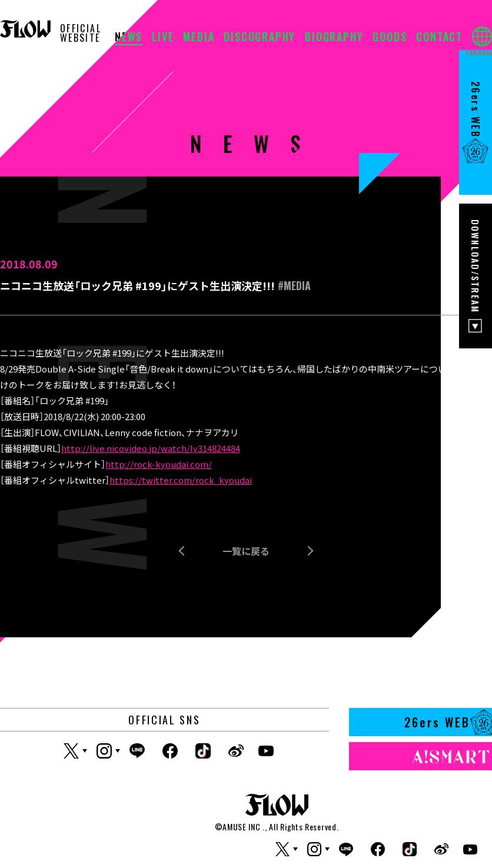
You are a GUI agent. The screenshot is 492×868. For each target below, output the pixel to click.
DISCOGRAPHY (260, 38)
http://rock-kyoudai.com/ (159, 464)
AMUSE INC (241, 827)
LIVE (163, 38)
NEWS (129, 38)
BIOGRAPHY (334, 38)
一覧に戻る (246, 551)
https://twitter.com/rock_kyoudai (181, 480)
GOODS (390, 38)
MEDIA (199, 38)
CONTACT (439, 38)
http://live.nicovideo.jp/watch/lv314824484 (151, 448)
